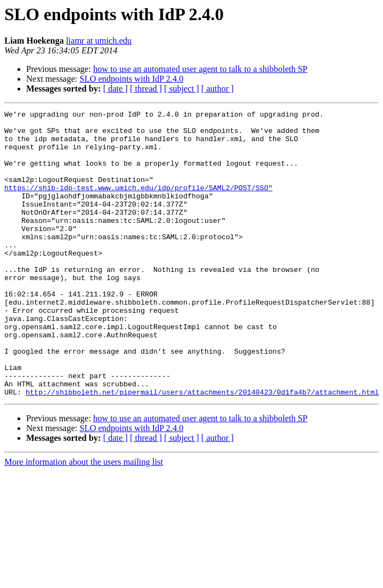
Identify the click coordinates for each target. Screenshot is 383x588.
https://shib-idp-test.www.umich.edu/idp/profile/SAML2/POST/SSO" (138, 204)
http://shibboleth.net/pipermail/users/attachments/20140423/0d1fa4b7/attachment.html (202, 449)
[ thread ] (146, 89)
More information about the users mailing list (84, 519)
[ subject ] (182, 89)
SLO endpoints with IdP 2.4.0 (132, 79)
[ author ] (218, 89)
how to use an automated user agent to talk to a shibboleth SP (201, 69)
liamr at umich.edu (99, 41)
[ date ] (115, 89)
